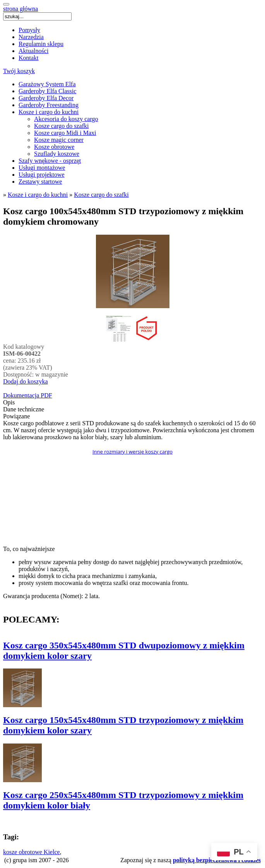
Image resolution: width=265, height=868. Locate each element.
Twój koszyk (19, 71)
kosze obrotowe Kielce (32, 852)
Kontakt (29, 58)
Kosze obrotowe (54, 147)
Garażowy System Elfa (47, 84)
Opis (9, 402)
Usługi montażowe (42, 168)
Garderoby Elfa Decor (46, 98)
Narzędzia (31, 37)
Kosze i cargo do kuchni (49, 112)
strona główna (21, 9)
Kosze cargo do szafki (61, 126)
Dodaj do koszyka (26, 381)
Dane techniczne (24, 409)
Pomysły (29, 30)
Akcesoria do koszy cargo (66, 119)
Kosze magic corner (59, 140)
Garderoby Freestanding (49, 105)
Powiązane (16, 416)
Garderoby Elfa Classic (47, 91)
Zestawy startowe (40, 182)
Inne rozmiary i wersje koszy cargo (132, 452)
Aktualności (33, 51)
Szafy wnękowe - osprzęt (50, 161)
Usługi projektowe (42, 175)
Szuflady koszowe (57, 154)
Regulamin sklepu (41, 44)
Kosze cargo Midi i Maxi (65, 133)
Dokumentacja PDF (28, 395)
